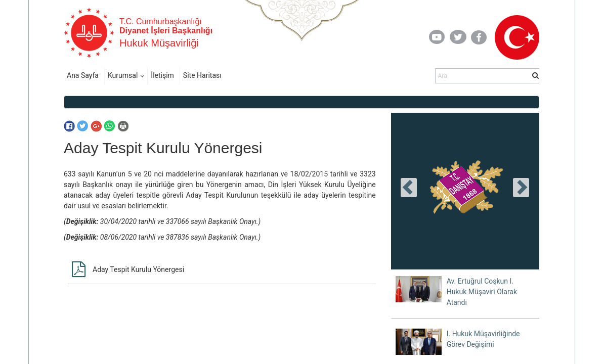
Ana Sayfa (83, 75)
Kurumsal (123, 75)
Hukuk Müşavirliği (159, 43)
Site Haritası (202, 75)
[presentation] (409, 188)
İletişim (162, 75)
